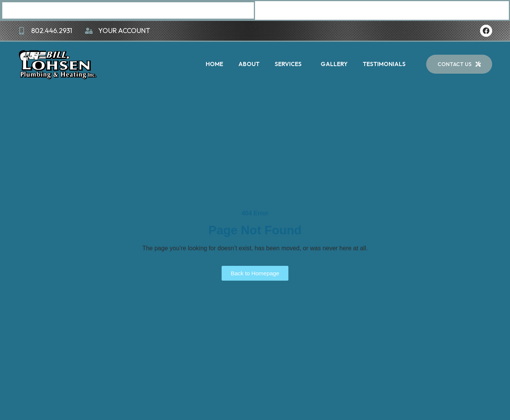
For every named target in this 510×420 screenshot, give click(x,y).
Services (290, 64)
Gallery (334, 64)
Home (214, 64)
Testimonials (384, 64)
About (249, 64)
